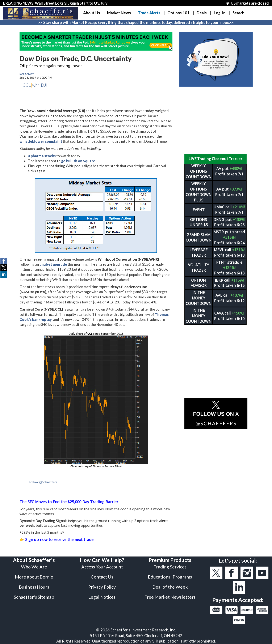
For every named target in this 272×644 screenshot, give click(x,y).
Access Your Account (102, 567)
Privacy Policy (102, 587)
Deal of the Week (170, 587)
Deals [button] (202, 13)
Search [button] (238, 13)
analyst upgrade (53, 264)
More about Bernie (34, 577)
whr (36, 85)
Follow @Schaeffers (43, 482)
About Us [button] (92, 13)
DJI (44, 85)
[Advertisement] (216, 120)
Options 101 (178, 13)
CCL (27, 85)
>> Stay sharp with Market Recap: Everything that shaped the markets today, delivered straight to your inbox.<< (136, 22)
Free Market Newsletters (170, 597)
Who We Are (34, 567)
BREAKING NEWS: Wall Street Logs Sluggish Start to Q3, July (55, 3)
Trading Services (170, 567)
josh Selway (27, 74)
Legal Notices (102, 597)
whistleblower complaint (41, 141)
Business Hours (34, 587)
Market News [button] (119, 13)
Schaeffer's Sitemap (34, 597)
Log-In (220, 13)
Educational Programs (170, 577)
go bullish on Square (78, 161)
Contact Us (102, 577)
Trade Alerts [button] (149, 13)
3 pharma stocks (42, 156)
